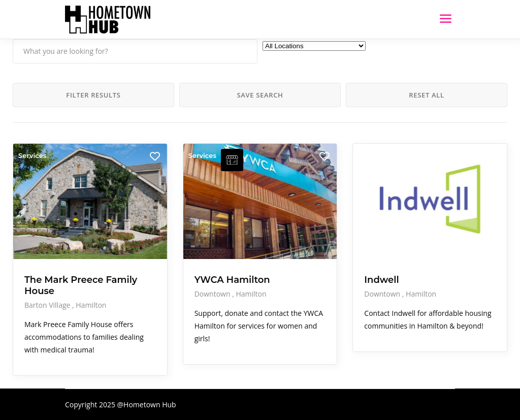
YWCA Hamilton (232, 280)
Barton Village (48, 305)
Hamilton (91, 305)
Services (32, 155)
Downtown (214, 294)
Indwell (381, 280)
